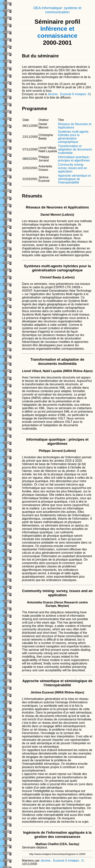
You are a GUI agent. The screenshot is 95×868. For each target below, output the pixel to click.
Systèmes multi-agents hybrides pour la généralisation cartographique (73, 137)
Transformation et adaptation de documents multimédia (75, 149)
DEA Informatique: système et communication (57, 10)
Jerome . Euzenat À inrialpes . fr (62, 861)
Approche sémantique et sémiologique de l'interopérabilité (74, 179)
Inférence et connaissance (57, 32)
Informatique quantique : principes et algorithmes (74, 159)
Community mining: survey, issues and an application (73, 168)
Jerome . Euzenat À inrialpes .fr (69, 94)
